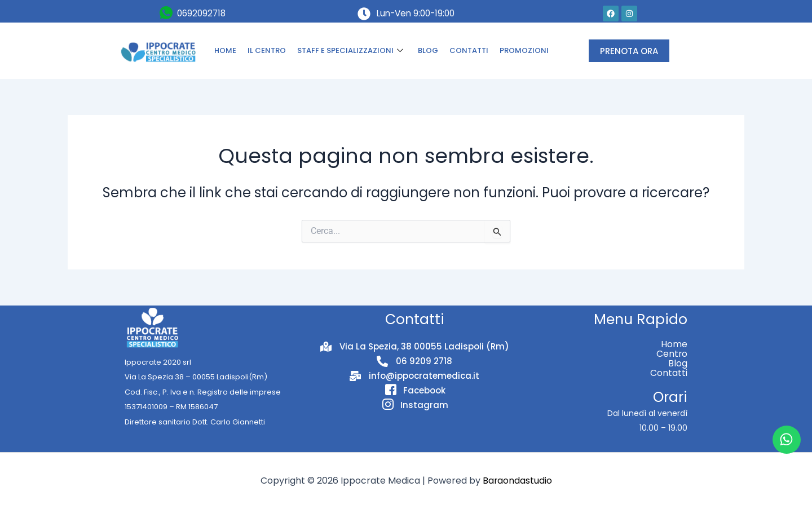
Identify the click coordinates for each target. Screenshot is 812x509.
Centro (672, 354)
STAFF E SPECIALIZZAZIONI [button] (350, 51)
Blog (678, 363)
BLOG (428, 50)
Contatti (669, 373)
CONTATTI (469, 50)
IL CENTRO (267, 50)
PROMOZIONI (524, 50)
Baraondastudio (517, 481)
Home (674, 344)
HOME (225, 50)
